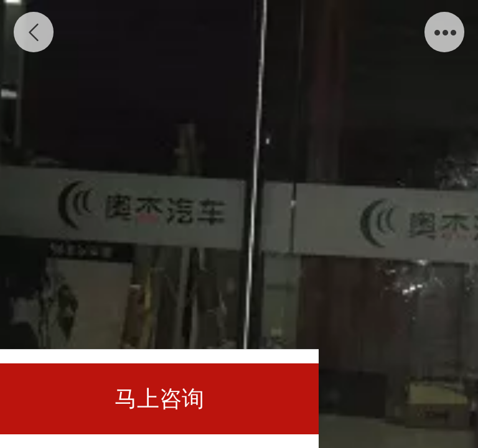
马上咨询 (159, 399)
